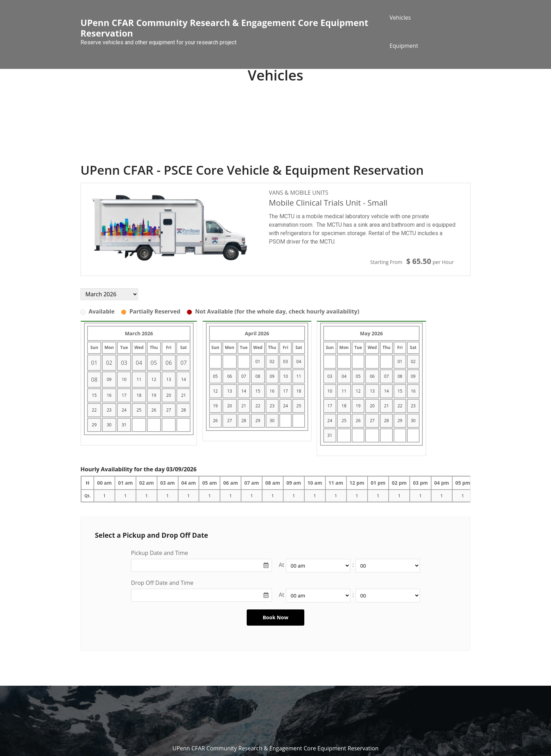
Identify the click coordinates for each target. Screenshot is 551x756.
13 (169, 379)
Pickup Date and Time (160, 553)
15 (94, 395)
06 (229, 376)
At (281, 565)
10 (124, 379)
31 (124, 425)
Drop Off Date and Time (162, 583)
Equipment (404, 46)
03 (286, 361)
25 (139, 410)
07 (244, 376)
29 (94, 425)
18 (139, 395)
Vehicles (400, 18)
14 (183, 379)
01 (258, 361)
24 (124, 410)
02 (272, 361)
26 (154, 410)
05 (215, 376)
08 (258, 376)
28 (183, 410)
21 (183, 395)
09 (109, 379)
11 (139, 379)
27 (169, 410)
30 (109, 425)
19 (154, 395)
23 (109, 410)
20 (169, 395)
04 (299, 361)
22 (94, 410)
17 (124, 395)
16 (109, 395)
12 (154, 379)
